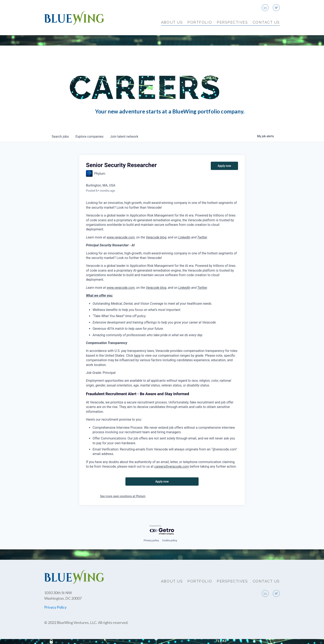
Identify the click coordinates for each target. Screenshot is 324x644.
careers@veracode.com (172, 466)
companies (89, 137)
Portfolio (200, 22)
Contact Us (266, 22)
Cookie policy (170, 540)
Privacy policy (151, 540)
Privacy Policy (55, 607)
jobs (60, 137)
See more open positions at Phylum (123, 496)
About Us (172, 22)
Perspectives (232, 22)
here (137, 356)
